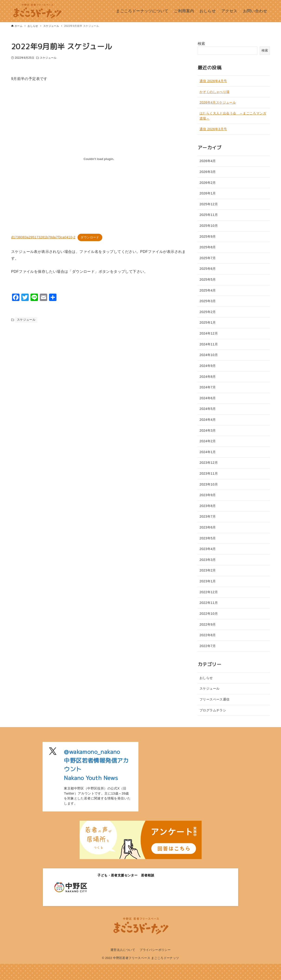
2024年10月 (209, 355)
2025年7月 (208, 258)
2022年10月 (209, 614)
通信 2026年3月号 (213, 129)
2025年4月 (208, 290)
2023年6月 (208, 527)
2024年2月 (208, 441)
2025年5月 (208, 280)
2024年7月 (208, 387)
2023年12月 (209, 463)
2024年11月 (209, 344)
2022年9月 (208, 624)
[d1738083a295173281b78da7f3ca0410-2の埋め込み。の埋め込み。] (99, 159)
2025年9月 (208, 237)
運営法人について (123, 950)
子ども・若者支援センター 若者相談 (126, 875)
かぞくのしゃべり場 (215, 92)
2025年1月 (208, 323)
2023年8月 (208, 506)
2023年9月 (208, 495)
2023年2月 (208, 570)
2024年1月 (208, 452)
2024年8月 (208, 377)
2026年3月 (208, 172)
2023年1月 (208, 581)
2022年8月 (208, 635)
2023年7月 (208, 516)
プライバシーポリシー (155, 950)
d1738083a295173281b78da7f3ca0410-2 (43, 237)
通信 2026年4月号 (213, 81)
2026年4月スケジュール (218, 102)
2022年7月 (208, 646)
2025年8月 (208, 247)
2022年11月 (209, 603)
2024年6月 (208, 398)
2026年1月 (208, 193)
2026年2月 (208, 183)
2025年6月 (208, 269)
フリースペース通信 (215, 699)
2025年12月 (209, 204)
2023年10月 (209, 484)
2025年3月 (208, 301)
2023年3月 (208, 560)
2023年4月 (208, 549)
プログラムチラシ (213, 710)
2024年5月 (208, 409)
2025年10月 (209, 226)
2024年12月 (209, 333)
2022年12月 (209, 592)
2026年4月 (208, 161)
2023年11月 (209, 473)
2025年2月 (208, 312)
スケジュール (48, 58)
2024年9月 (208, 366)
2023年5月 (208, 538)
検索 (201, 44)
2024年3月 (208, 430)
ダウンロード (90, 237)
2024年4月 (208, 420)
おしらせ (206, 678)
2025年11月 (209, 215)
